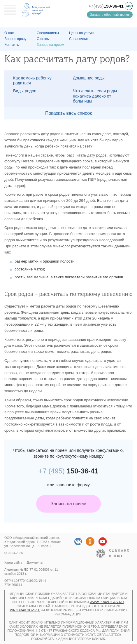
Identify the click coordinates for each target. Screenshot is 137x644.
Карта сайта (13, 563)
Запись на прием (68, 504)
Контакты (12, 45)
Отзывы (43, 39)
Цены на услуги (82, 33)
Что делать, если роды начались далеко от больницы (95, 96)
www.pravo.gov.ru (107, 602)
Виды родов (25, 91)
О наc (9, 33)
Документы (35, 563)
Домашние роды (89, 78)
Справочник (79, 39)
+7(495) (106, 6)
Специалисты (48, 33)
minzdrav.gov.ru (24, 610)
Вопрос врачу (15, 39)
